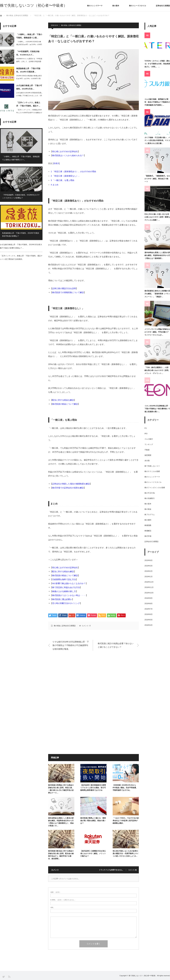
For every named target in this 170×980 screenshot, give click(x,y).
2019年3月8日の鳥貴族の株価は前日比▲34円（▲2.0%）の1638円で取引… (29, 79)
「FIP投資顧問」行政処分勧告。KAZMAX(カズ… (28, 53)
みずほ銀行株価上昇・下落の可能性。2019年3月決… (29, 87)
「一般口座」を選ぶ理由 (63, 180)
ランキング (149, 444)
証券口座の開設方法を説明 (64, 288)
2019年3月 (149, 566)
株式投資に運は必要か (62, 599)
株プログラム (150, 515)
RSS (9, 977)
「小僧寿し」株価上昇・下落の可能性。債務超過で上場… (29, 36)
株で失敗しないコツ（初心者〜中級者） (34, 5)
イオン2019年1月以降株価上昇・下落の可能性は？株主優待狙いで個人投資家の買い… (157, 409)
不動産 (147, 450)
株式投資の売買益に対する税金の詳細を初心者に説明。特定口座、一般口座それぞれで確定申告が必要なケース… (61, 789)
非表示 (56, 163)
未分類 (147, 461)
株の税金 (64, 25)
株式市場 (148, 536)
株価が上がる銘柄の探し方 (64, 591)
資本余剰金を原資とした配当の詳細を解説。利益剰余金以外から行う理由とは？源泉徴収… (157, 255)
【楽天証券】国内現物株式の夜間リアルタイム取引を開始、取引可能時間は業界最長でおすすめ (93, 788)
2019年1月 (149, 577)
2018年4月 (149, 625)
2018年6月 (149, 614)
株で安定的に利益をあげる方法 (66, 587)
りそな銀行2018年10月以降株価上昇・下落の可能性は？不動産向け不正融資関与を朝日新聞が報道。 (71, 645)
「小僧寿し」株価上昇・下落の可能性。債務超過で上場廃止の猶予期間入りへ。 (21, 158)
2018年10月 (149, 593)
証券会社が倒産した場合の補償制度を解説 (71, 484)
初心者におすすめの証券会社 (65, 151)
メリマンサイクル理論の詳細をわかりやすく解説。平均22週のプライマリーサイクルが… (157, 332)
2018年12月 (149, 582)
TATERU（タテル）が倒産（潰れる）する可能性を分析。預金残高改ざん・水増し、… (157, 64)
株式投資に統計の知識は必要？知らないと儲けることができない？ (116, 645)
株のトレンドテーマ (95, 6)
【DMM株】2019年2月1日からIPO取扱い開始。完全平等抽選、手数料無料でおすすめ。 (125, 788)
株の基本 (116, 6)
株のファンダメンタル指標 (155, 488)
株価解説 (148, 531)
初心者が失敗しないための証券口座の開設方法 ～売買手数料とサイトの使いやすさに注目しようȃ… (126, 854)
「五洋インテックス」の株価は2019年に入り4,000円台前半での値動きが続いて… (29, 113)
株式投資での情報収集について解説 (68, 292)
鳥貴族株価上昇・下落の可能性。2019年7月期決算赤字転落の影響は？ (21, 235)
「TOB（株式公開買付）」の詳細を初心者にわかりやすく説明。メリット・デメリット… (157, 370)
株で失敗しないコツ (152, 466)
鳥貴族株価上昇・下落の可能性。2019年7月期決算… (28, 70)
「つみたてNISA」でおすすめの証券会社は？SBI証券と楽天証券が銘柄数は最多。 (126, 821)
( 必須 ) (55, 892)
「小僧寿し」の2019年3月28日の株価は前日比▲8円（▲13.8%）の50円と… (29, 45)
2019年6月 (149, 560)
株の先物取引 (150, 498)
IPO (146, 434)
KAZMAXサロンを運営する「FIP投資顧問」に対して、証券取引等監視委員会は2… (29, 62)
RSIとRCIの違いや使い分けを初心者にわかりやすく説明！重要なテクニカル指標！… (157, 217)
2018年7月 (149, 609)
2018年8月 (149, 604)
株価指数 (148, 525)
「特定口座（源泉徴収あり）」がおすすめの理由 (74, 171)
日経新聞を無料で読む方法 (64, 579)
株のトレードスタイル (138, 6)
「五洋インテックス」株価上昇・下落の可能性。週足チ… (28, 104)
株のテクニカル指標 (152, 471)
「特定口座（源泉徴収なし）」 (66, 176)
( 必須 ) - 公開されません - (63, 900)
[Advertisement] (93, 683)
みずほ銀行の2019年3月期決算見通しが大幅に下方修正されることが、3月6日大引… (29, 96)
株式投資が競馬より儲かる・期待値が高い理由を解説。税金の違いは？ (93, 821)
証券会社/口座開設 (163, 6)
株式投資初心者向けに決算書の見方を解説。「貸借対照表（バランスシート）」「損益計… (157, 294)
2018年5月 (149, 620)
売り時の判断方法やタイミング (66, 603)
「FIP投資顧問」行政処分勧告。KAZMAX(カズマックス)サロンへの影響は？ (21, 196)
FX (146, 428)
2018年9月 (149, 598)
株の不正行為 (150, 493)
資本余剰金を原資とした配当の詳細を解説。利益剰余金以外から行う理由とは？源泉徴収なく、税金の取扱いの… (61, 822)
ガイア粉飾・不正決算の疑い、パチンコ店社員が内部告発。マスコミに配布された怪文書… (157, 140)
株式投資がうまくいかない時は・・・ (69, 595)
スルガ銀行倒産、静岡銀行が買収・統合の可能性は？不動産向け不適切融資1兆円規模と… (157, 102)
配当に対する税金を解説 (63, 400)
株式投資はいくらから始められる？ (68, 155)
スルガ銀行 (149, 439)
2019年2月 (149, 571)
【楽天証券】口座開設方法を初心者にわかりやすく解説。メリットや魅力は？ (93, 854)
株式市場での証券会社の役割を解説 (68, 488)
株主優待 (148, 520)
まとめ (56, 185)
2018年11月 (149, 587)
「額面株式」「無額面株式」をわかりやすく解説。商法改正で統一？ (157, 179)
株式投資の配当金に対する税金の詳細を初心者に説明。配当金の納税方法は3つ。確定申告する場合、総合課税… (61, 855)
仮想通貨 (148, 455)
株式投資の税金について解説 (65, 404)
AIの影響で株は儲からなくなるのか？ (69, 583)
